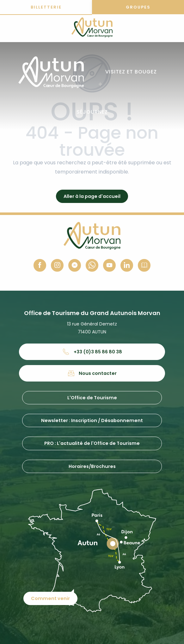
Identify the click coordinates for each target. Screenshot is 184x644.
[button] (131, 72)
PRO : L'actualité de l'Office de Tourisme (92, 443)
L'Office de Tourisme (92, 398)
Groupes (138, 7)
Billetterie (46, 7)
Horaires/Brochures (92, 466)
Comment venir (50, 598)
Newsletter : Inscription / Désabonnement (92, 420)
